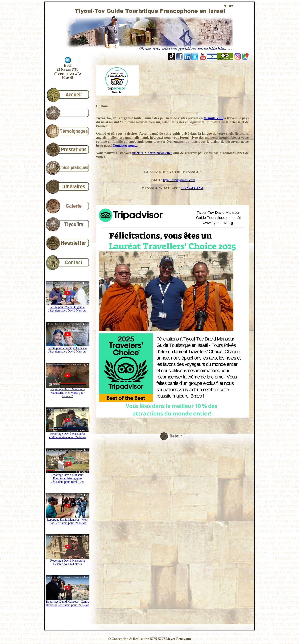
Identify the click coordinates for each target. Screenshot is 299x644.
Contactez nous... (125, 146)
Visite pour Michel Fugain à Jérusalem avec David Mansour (68, 307)
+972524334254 (192, 188)
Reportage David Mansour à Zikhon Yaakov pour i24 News (68, 434)
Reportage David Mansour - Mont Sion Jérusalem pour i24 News (68, 520)
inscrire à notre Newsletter (152, 153)
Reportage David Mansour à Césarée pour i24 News (68, 561)
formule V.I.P (213, 118)
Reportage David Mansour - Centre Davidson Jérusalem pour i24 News (68, 602)
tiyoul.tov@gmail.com (179, 180)
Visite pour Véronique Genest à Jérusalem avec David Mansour (68, 348)
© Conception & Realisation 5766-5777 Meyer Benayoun (149, 639)
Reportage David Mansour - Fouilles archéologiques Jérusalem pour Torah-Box (68, 477)
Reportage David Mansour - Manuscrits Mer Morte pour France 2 (68, 391)
